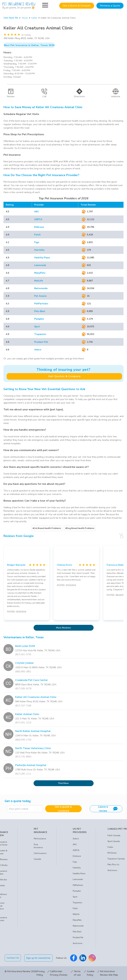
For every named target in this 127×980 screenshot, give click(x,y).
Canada (37, 859)
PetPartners (41, 304)
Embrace (39, 227)
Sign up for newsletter (39, 958)
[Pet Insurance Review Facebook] (74, 958)
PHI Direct (112, 853)
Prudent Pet (41, 342)
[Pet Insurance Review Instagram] (92, 958)
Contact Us (13, 958)
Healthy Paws (42, 258)
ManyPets (40, 273)
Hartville (39, 250)
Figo (37, 242)
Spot (37, 327)
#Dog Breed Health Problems (80, 528)
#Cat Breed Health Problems (47, 528)
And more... (78, 943)
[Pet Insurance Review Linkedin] (83, 958)
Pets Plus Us (113, 865)
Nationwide (41, 288)
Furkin (110, 847)
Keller (34, 18)
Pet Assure (40, 296)
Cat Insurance (40, 853)
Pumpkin (39, 319)
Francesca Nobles (116, 565)
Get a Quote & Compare (77, 6)
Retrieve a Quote (110, 6)
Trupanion (40, 334)
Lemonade (40, 265)
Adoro (38, 350)
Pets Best (40, 311)
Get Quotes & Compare (64, 376)
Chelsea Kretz (64, 565)
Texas (25, 18)
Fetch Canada (114, 835)
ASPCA (38, 219)
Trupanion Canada (116, 859)
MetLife (39, 281)
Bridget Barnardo (16, 565)
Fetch (37, 235)
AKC (37, 212)
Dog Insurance (38, 846)
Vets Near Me (11, 18)
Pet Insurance (40, 839)
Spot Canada (114, 841)
